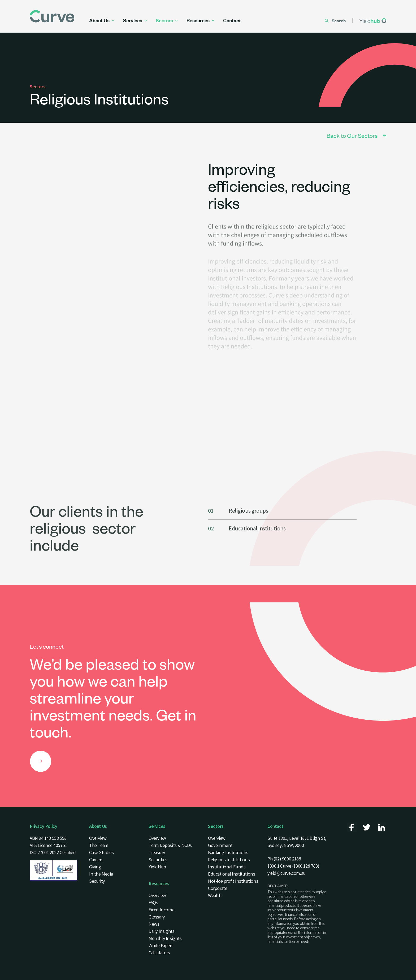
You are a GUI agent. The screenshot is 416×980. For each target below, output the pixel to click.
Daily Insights (161, 931)
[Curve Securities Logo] (59, 16)
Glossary (157, 917)
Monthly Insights (165, 938)
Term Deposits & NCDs (170, 845)
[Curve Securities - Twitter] (367, 827)
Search (335, 21)
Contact (232, 20)
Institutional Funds (227, 867)
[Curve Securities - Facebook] (352, 827)
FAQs (153, 902)
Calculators (159, 953)
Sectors (167, 20)
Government (220, 845)
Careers (96, 860)
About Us (102, 20)
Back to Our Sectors (356, 135)
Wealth (215, 895)
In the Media (101, 874)
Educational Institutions (232, 874)
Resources (200, 20)
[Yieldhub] (373, 21)
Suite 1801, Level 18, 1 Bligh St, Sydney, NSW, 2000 (297, 842)
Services (135, 20)
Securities (158, 860)
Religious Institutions (229, 860)
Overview (98, 838)
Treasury (157, 852)
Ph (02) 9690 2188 (284, 859)
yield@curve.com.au (287, 873)
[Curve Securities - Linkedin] (382, 827)
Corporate (218, 888)
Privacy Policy (43, 826)
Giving (95, 867)
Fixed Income (161, 910)
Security (97, 881)
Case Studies (101, 852)
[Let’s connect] (41, 761)
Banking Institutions (228, 852)
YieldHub (157, 867)
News (154, 924)
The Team (99, 845)
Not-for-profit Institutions (233, 881)
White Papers (161, 945)
